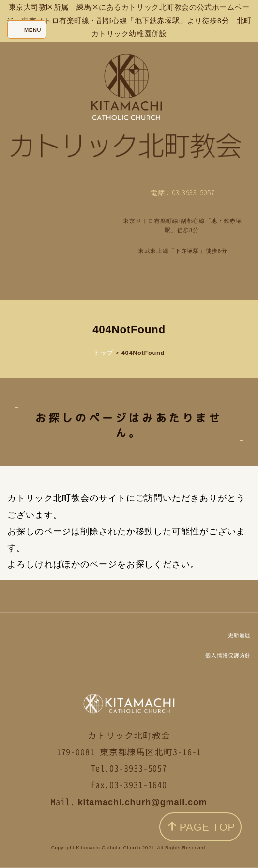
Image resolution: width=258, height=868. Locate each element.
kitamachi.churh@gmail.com (143, 802)
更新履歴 (239, 635)
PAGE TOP (201, 827)
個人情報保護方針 (228, 656)
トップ (103, 353)
